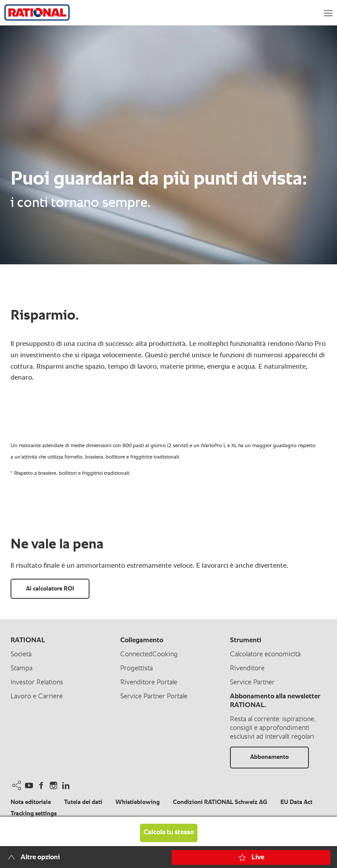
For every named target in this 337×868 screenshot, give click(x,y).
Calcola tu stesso (169, 832)
